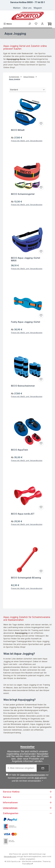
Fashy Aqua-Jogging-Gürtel (26, 322)
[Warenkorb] (50, 24)
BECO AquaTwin (20, 450)
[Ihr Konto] (42, 24)
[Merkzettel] (36, 24)
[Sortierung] (27, 90)
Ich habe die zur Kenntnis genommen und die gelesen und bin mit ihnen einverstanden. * (28, 778)
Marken (17, 8)
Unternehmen (10, 808)
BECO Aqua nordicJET (23, 514)
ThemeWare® (27, 864)
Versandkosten (10, 856)
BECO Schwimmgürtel (23, 194)
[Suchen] (30, 24)
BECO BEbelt (18, 130)
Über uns (27, 8)
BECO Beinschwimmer (23, 386)
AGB (37, 778)
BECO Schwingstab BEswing (26, 578)
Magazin (38, 8)
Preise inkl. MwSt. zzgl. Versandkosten (27, 141)
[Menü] (8, 24)
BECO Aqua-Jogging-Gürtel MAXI (26, 259)
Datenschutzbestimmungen (33, 775)
